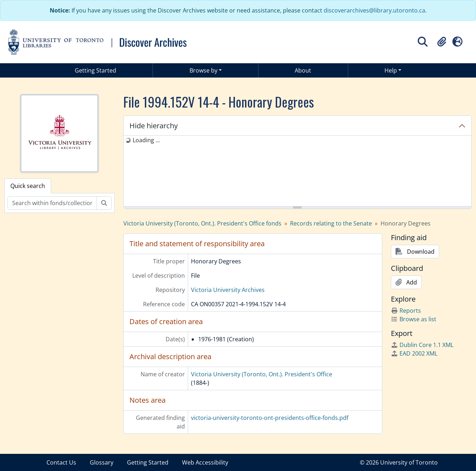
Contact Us (61, 462)
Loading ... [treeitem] (146, 140)
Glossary (102, 462)
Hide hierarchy (154, 126)
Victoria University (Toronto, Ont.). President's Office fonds (202, 223)
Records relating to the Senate (331, 223)
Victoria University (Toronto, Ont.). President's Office (262, 374)
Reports (406, 311)
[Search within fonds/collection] (52, 203)
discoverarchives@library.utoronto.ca (374, 10)
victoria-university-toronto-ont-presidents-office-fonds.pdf (270, 418)
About (303, 70)
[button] (442, 42)
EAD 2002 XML (414, 353)
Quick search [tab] (28, 186)
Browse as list (414, 319)
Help (391, 70)
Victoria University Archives (228, 290)
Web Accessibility (205, 462)
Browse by (203, 70)
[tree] (298, 172)
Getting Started (95, 70)
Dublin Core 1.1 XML (422, 345)
